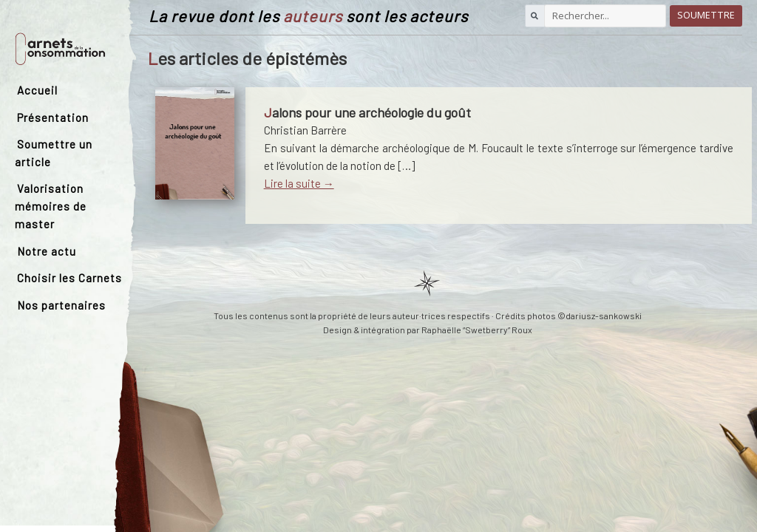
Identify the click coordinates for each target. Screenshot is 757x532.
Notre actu (47, 251)
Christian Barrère (305, 130)
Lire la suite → (299, 183)
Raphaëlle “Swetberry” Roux (477, 330)
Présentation (53, 117)
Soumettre (706, 15)
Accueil (37, 90)
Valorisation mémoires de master (51, 206)
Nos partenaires (61, 305)
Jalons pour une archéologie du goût (367, 112)
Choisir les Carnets (69, 278)
